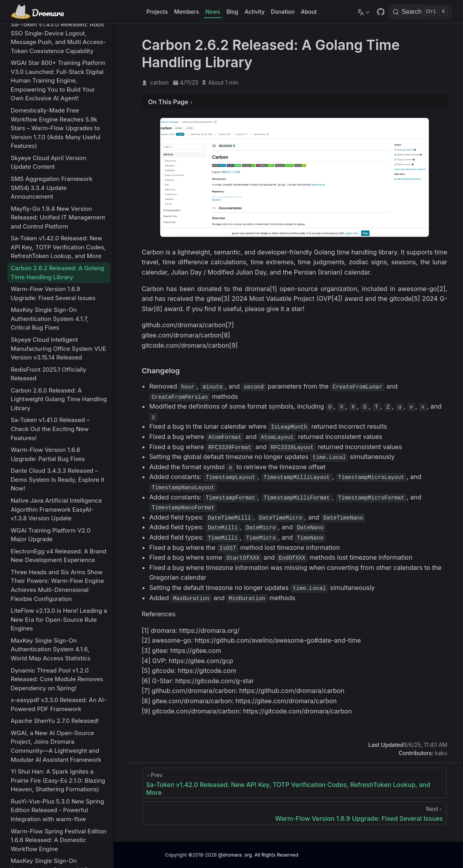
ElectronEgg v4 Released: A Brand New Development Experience (58, 556)
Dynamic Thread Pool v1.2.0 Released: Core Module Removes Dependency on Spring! (57, 679)
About (309, 12)
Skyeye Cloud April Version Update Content (48, 162)
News (213, 12)
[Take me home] (40, 12)
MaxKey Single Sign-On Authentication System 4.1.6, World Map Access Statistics (51, 649)
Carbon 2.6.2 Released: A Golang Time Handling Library (57, 273)
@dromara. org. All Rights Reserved (258, 855)
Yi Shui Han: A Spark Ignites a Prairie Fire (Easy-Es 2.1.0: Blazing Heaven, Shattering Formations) (58, 780)
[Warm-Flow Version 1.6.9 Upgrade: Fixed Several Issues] (294, 813)
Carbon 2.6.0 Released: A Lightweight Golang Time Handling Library (59, 399)
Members (186, 12)
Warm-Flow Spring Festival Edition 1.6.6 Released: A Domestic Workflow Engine (58, 840)
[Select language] (364, 12)
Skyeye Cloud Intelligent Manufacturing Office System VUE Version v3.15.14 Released (58, 348)
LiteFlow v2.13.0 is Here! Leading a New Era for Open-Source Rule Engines (59, 619)
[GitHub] (381, 12)
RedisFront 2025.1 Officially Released (48, 374)
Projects (157, 12)
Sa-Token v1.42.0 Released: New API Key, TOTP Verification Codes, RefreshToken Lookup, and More (58, 247)
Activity (255, 12)
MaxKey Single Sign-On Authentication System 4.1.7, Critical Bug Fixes (50, 319)
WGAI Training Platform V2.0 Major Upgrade (50, 535)
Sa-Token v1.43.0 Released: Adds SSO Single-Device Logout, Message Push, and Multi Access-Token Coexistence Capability (58, 38)
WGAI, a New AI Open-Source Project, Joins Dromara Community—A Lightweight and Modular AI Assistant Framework (56, 746)
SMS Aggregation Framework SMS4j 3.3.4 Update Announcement (52, 188)
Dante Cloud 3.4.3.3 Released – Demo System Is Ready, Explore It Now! (57, 479)
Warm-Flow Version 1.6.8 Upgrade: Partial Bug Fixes (48, 454)
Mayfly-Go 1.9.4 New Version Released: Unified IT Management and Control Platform (58, 217)
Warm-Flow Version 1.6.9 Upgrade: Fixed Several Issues (53, 293)
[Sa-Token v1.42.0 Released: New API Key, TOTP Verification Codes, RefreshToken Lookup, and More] (294, 783)
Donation (283, 12)
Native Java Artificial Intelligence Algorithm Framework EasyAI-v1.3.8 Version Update (56, 509)
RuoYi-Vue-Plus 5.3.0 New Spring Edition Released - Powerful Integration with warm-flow (57, 810)
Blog (232, 12)
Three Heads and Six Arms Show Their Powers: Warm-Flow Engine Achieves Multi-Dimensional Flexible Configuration (57, 585)
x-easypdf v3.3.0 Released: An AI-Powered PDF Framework (58, 704)
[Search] (420, 12)
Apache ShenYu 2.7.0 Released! (55, 721)
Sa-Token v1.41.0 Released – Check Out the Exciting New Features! (50, 429)
